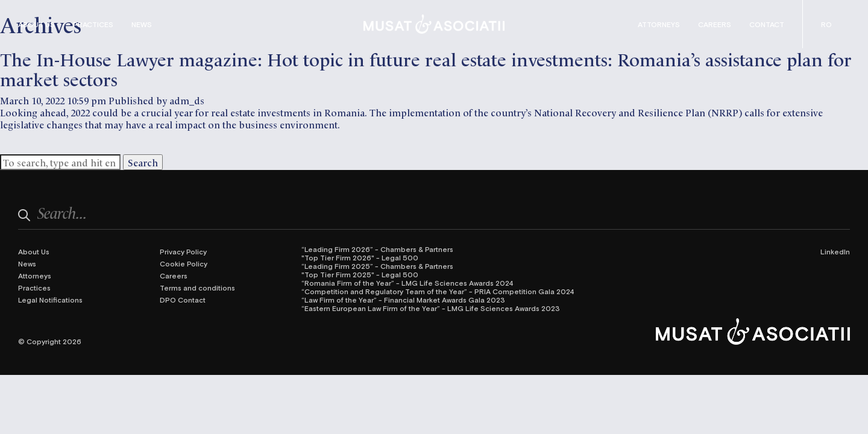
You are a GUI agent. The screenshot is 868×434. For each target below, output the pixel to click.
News (142, 24)
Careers (715, 24)
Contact (767, 24)
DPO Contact (183, 300)
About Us (36, 24)
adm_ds (187, 100)
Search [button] (143, 162)
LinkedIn (835, 251)
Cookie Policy (184, 263)
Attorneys (659, 24)
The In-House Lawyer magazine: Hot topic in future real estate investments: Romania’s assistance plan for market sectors (426, 68)
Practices (93, 24)
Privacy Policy (183, 251)
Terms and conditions (197, 288)
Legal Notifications (50, 300)
